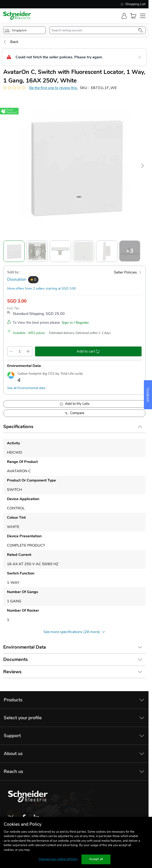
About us (13, 754)
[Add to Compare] (74, 413)
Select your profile (23, 718)
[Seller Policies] (128, 272)
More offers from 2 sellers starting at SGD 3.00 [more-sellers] (41, 289)
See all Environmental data (26, 388)
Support (12, 736)
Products (13, 700)
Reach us (13, 771)
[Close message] (140, 57)
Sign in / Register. (76, 323)
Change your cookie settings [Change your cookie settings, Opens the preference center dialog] (58, 859)
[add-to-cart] (88, 351)
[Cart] (133, 16)
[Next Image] (142, 166)
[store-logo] (17, 16)
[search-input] (95, 30)
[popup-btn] (25, 30)
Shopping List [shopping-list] (133, 4)
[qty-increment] (28, 351)
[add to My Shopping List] (74, 404)
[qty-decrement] (11, 351)
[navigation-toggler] (143, 16)
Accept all (96, 859)
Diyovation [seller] (17, 279)
